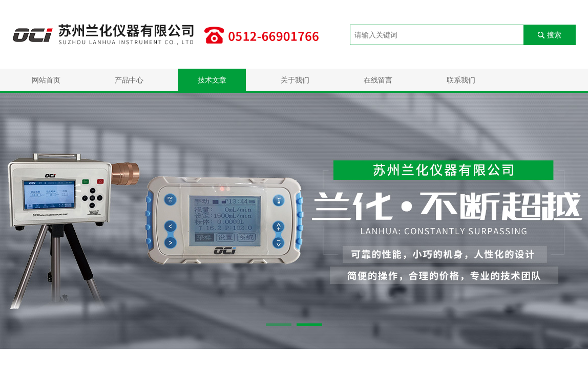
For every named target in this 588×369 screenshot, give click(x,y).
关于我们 (295, 80)
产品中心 (129, 80)
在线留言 (378, 80)
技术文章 (212, 80)
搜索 (554, 35)
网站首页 (46, 80)
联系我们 (461, 80)
